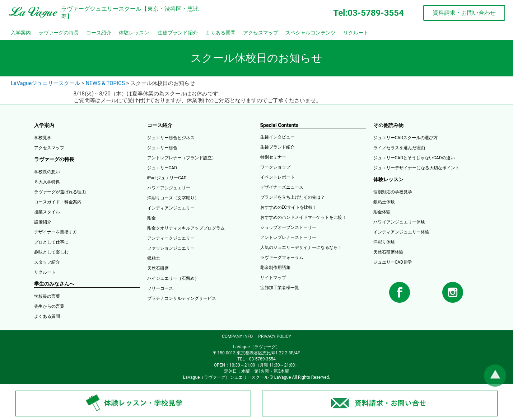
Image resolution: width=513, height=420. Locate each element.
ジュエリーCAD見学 (393, 262)
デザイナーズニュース (282, 187)
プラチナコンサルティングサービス (182, 298)
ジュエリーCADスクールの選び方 (406, 138)
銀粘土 (154, 258)
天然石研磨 (158, 268)
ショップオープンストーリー (288, 227)
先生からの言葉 (49, 306)
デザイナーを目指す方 (56, 232)
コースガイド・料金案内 (58, 202)
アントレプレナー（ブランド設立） (182, 158)
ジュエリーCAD (162, 168)
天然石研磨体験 (388, 252)
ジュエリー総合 (162, 148)
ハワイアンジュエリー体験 (399, 222)
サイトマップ (273, 278)
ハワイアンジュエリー (169, 188)
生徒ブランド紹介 (178, 33)
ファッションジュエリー (171, 248)
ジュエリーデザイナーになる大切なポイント (416, 168)
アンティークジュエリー (171, 238)
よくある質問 (220, 33)
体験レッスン (134, 33)
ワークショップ (275, 167)
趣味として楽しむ (51, 252)
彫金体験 (382, 212)
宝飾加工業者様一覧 (280, 288)
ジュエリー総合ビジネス (171, 138)
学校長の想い (47, 172)
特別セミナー (273, 157)
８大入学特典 (47, 182)
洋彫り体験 (384, 242)
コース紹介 (99, 33)
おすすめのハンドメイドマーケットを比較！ (303, 217)
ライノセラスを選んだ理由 (399, 148)
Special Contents (279, 125)
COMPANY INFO (237, 336)
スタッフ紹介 (47, 262)
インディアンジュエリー (171, 208)
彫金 (151, 218)
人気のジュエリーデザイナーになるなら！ (301, 247)
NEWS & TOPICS (105, 83)
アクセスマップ (261, 33)
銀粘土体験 (384, 202)
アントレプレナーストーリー (288, 237)
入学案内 (21, 33)
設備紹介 (43, 222)
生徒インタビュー (278, 137)
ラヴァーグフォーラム (282, 258)
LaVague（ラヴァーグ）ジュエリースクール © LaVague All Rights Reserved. (256, 377)
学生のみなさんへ (54, 284)
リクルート (356, 33)
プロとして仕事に (51, 242)
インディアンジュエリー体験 (401, 232)
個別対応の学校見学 (393, 192)
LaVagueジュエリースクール (45, 83)
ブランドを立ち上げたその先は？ (293, 197)
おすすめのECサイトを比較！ (289, 207)
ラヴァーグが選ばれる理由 (60, 192)
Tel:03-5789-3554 (368, 13)
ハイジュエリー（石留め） (173, 278)
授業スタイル (47, 212)
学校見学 (43, 138)
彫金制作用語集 (275, 268)
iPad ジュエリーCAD (167, 178)
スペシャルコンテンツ (311, 33)
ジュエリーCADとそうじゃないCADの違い (414, 158)
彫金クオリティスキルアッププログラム (186, 228)
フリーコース (160, 288)
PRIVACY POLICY (275, 336)
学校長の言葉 (47, 296)
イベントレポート (278, 177)
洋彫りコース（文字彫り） (173, 198)
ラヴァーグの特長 (59, 33)
